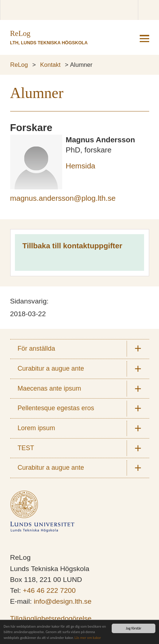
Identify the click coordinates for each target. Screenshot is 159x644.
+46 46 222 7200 (49, 590)
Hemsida (81, 166)
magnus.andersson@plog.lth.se (63, 198)
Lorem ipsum (36, 428)
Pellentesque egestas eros (56, 408)
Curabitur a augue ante (51, 368)
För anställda (36, 349)
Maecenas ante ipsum (49, 388)
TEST (26, 448)
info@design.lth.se (63, 601)
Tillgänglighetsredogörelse (51, 618)
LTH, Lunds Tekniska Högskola (49, 43)
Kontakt (50, 65)
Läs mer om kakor (88, 638)
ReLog (19, 65)
